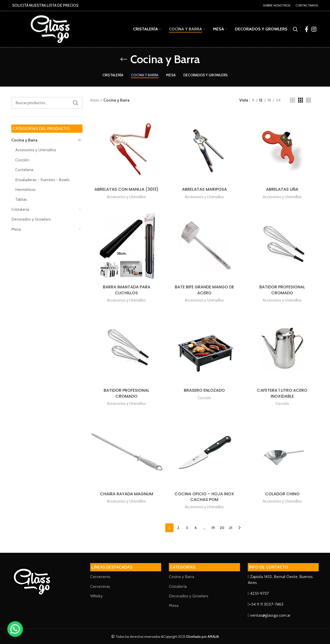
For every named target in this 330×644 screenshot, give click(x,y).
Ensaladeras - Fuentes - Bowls (42, 180)
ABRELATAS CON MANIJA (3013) (126, 189)
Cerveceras (100, 586)
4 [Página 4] (196, 528)
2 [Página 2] (178, 528)
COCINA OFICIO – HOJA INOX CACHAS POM (204, 497)
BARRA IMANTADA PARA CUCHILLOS (127, 290)
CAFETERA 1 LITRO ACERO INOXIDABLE (282, 393)
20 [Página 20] (222, 528)
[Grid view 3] (300, 100)
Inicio (95, 100)
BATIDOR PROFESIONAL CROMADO (282, 290)
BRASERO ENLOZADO (204, 390)
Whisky (96, 596)
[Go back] (124, 59)
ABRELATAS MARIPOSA (204, 189)
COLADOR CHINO (282, 494)
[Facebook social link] (307, 29)
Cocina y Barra (24, 140)
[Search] (47, 103)
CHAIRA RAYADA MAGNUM (127, 494)
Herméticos (25, 190)
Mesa (16, 229)
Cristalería (20, 209)
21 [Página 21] (231, 528)
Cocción (22, 160)
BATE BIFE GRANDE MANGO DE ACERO (204, 290)
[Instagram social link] (314, 29)
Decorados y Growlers (31, 219)
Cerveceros (100, 577)
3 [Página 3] (187, 528)
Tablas (21, 199)
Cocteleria (24, 170)
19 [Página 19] (213, 528)
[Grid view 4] (308, 100)
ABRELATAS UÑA (282, 189)
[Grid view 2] (292, 100)
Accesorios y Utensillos (36, 150)
